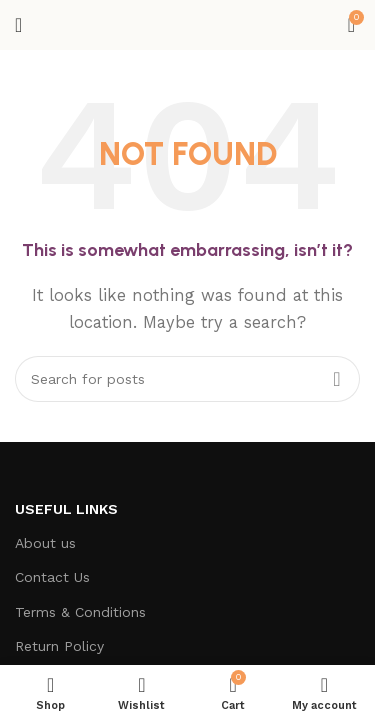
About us (45, 543)
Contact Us (52, 577)
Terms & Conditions (80, 612)
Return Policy (59, 646)
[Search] (187, 379)
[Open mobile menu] (18, 25)
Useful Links (66, 509)
